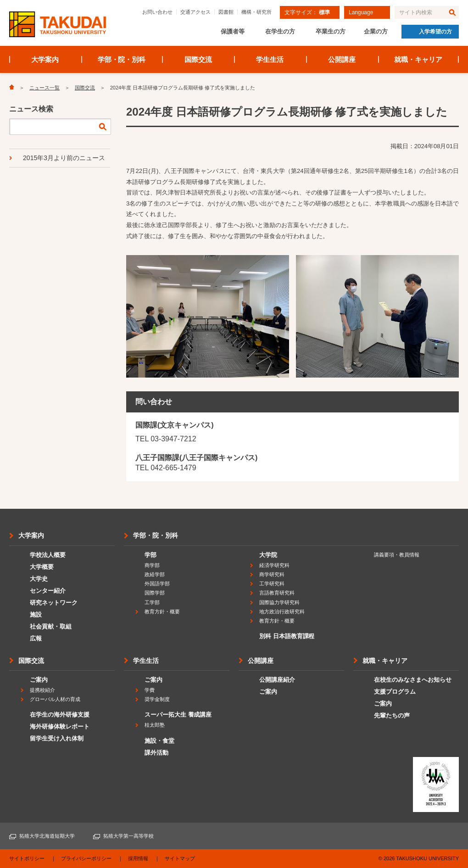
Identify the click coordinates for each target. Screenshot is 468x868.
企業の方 (376, 31)
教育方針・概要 (162, 612)
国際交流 (198, 59)
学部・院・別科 (122, 59)
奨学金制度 (157, 699)
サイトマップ (180, 858)
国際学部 (155, 593)
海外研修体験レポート (60, 726)
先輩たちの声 (392, 715)
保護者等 (233, 31)
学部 (150, 555)
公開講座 (342, 59)
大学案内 (45, 59)
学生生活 (270, 59)
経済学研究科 (274, 565)
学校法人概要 (48, 555)
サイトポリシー (27, 858)
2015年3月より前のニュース (64, 158)
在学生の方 (280, 31)
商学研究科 (272, 574)
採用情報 (138, 858)
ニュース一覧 (45, 88)
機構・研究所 (256, 12)
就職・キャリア (418, 59)
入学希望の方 (435, 32)
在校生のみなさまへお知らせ (413, 680)
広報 (36, 638)
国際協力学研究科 (279, 602)
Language (361, 12)
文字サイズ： (307, 12)
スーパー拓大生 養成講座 (178, 715)
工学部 (152, 602)
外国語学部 (157, 584)
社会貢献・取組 (51, 626)
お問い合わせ (157, 12)
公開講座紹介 (277, 680)
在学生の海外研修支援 (60, 715)
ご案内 (39, 680)
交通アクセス (195, 12)
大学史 (39, 579)
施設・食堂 (159, 741)
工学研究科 (272, 584)
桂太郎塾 (155, 725)
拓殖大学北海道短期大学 (47, 836)
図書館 (226, 12)
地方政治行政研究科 (282, 612)
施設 (36, 615)
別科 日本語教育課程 (287, 636)
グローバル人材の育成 (55, 699)
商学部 (152, 565)
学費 (150, 690)
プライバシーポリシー (86, 858)
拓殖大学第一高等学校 (128, 836)
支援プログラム (395, 692)
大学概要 (42, 567)
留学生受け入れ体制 (57, 738)
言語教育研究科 (277, 593)
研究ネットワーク (54, 603)
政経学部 (155, 574)
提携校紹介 (42, 690)
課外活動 (156, 753)
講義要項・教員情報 (397, 555)
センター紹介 (48, 591)
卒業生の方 (331, 31)
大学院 (268, 555)
